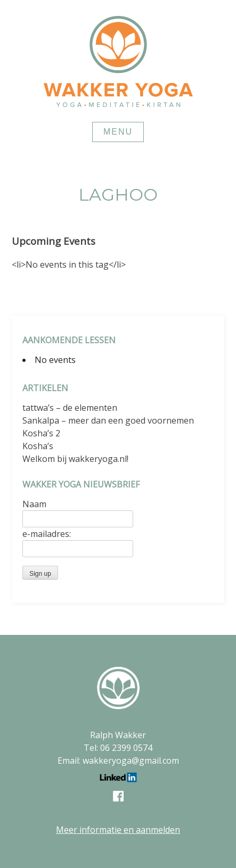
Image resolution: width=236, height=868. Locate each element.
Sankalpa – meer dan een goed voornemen (108, 420)
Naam (34, 504)
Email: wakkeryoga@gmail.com (118, 760)
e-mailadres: (47, 534)
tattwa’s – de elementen (70, 408)
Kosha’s (38, 446)
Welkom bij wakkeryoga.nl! (75, 459)
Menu (118, 132)
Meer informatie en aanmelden (118, 830)
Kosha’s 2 (41, 433)
